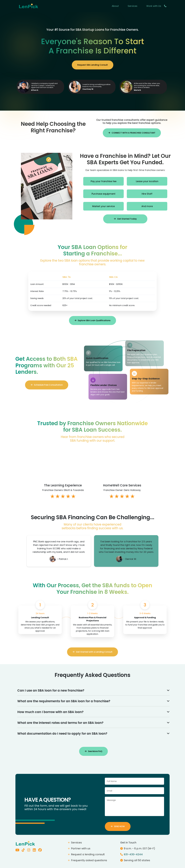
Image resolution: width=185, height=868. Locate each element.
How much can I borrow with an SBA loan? (93, 712)
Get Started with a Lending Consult (92, 652)
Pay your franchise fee (104, 181)
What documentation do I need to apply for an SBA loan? (93, 734)
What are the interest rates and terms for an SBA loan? (93, 723)
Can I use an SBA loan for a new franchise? (93, 691)
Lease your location (147, 181)
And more (147, 206)
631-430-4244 (131, 854)
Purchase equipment (103, 194)
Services (133, 6)
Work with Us (154, 6)
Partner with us (79, 848)
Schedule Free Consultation (47, 385)
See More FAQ (93, 751)
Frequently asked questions (87, 860)
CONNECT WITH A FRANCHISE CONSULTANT (132, 133)
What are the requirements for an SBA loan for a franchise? (93, 701)
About (115, 6)
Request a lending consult (86, 854)
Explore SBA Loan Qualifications (92, 320)
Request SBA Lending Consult (93, 65)
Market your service (103, 206)
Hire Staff (147, 194)
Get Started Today (125, 219)
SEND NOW (118, 826)
